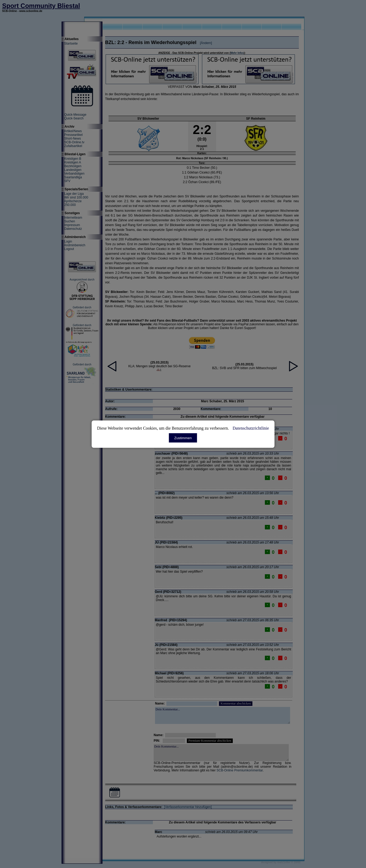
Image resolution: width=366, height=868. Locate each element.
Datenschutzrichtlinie (251, 428)
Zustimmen (183, 438)
